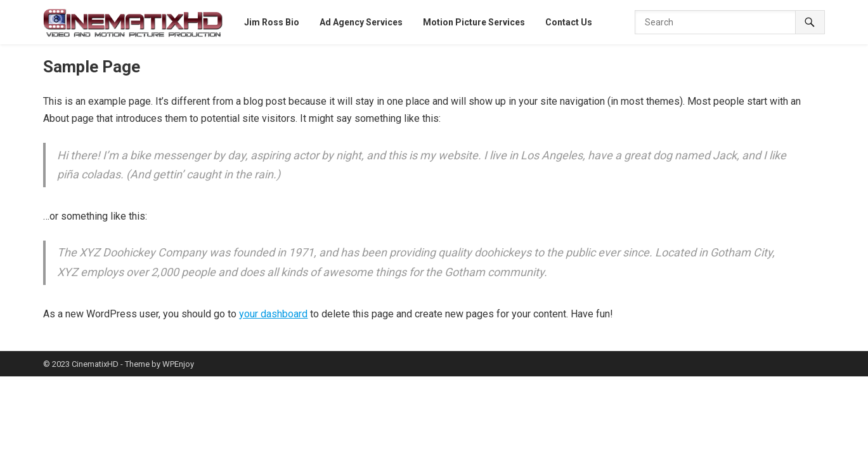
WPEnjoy (178, 364)
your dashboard (273, 314)
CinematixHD (95, 364)
